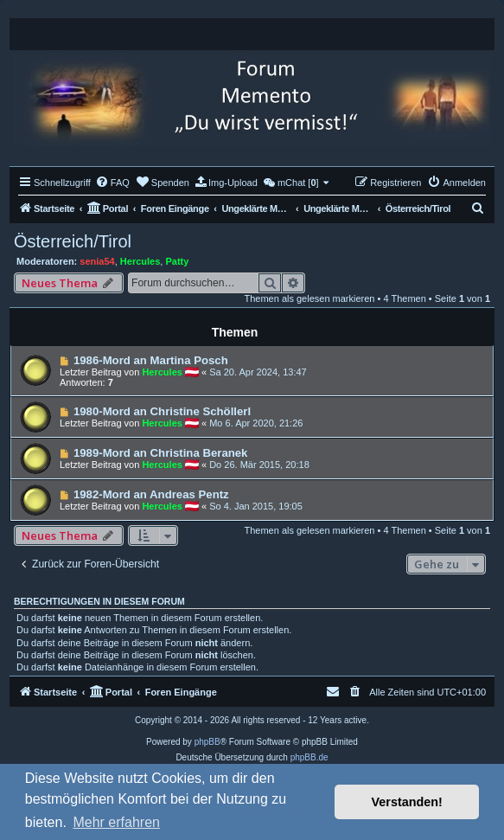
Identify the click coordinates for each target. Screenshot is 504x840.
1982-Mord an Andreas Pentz (151, 494)
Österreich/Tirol (73, 241)
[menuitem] (112, 183)
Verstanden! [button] (407, 802)
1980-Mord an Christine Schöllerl (162, 411)
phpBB (207, 742)
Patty (177, 261)
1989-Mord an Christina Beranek (161, 453)
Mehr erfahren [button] (116, 822)
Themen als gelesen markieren (309, 298)
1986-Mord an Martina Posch (151, 360)
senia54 (97, 261)
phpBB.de (309, 757)
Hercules (140, 261)
